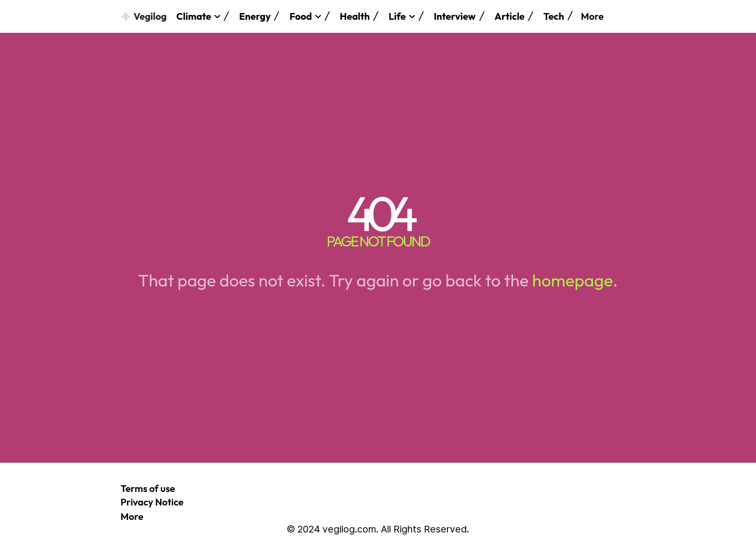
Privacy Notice (152, 502)
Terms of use (148, 488)
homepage (573, 280)
